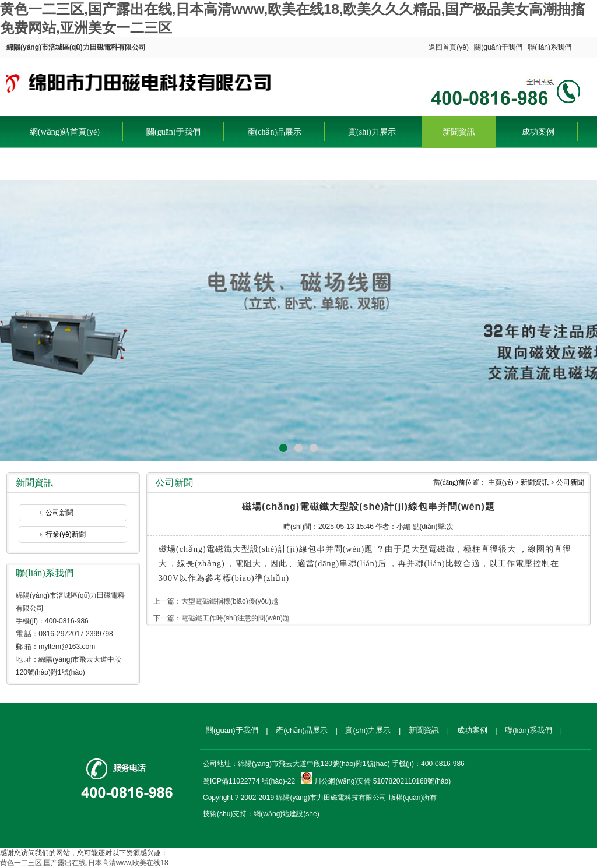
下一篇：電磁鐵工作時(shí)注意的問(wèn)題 (222, 618)
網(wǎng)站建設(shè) (286, 814)
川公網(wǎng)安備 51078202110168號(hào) (382, 781)
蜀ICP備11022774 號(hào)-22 (249, 781)
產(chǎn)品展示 (275, 132)
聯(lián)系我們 (549, 47)
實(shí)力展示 (372, 132)
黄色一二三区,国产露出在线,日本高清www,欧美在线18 (84, 863)
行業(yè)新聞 (66, 534)
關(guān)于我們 (498, 47)
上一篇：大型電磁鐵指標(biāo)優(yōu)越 (216, 601)
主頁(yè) (501, 482)
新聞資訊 (459, 132)
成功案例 (538, 132)
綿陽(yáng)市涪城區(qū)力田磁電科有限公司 (141, 84)
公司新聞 (59, 513)
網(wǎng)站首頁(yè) (65, 132)
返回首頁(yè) (449, 47)
